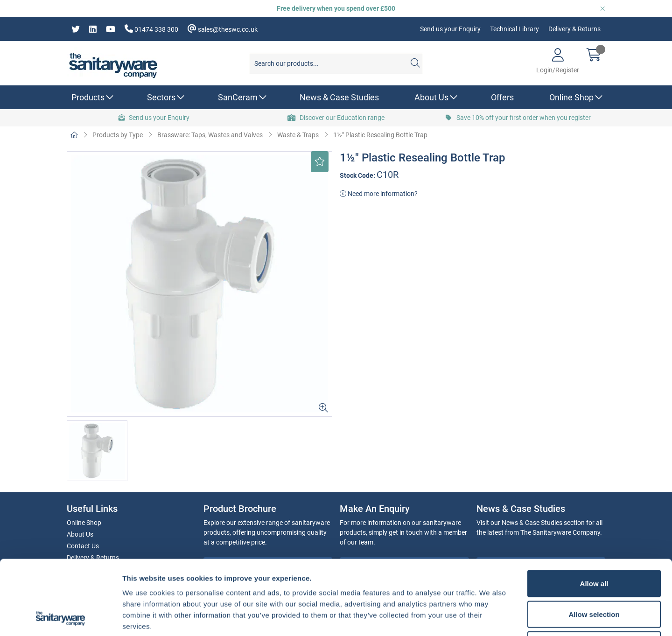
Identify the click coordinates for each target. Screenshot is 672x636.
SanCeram (238, 97)
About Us (431, 97)
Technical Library (514, 29)
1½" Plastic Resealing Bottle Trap (380, 135)
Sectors (161, 97)
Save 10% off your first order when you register (518, 118)
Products (88, 97)
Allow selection (594, 544)
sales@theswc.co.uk (223, 29)
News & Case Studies (339, 97)
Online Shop (571, 97)
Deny (594, 575)
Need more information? (379, 194)
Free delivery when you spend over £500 (336, 8)
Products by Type (118, 135)
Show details (490, 618)
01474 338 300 (151, 29)
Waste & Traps (298, 135)
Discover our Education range (336, 118)
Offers (502, 97)
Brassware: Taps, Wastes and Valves (210, 135)
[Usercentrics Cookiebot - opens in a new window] (60, 618)
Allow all (594, 514)
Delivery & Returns (574, 29)
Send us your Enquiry (450, 29)
